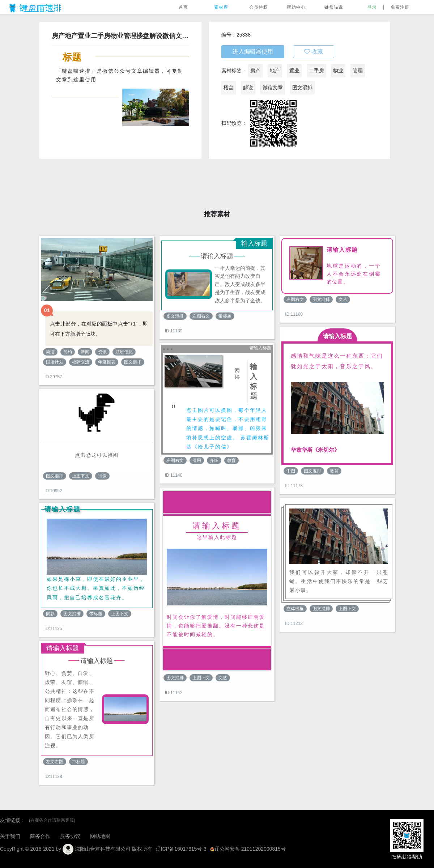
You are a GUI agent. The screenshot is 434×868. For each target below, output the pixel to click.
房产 (255, 71)
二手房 (316, 71)
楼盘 (229, 88)
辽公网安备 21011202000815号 (248, 849)
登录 (372, 7)
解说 (248, 88)
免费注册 (400, 7)
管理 (358, 71)
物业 (338, 71)
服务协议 (70, 836)
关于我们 (10, 836)
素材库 (221, 7)
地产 (275, 71)
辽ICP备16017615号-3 (181, 849)
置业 (294, 71)
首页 (183, 7)
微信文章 (273, 88)
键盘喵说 (334, 7)
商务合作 (40, 836)
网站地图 (100, 836)
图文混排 (302, 88)
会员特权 (259, 7)
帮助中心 (296, 7)
